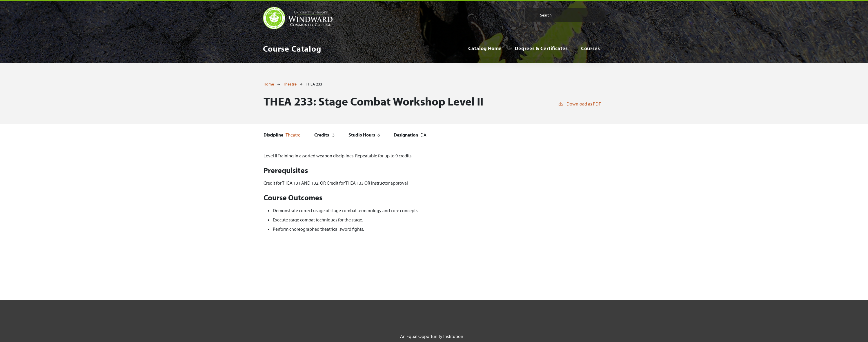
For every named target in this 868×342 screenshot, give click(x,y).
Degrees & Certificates (541, 48)
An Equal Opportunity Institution (432, 336)
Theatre (290, 84)
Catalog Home (485, 48)
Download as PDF (579, 103)
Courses (590, 48)
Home (269, 84)
